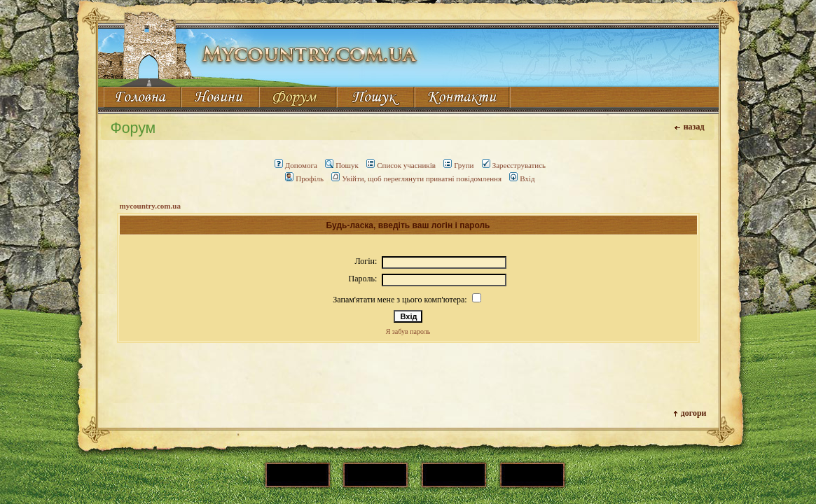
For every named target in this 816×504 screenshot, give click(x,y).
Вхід (522, 178)
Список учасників (401, 165)
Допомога (296, 165)
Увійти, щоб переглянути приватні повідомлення (416, 178)
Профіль (304, 178)
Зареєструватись (514, 165)
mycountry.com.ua (150, 206)
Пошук (342, 165)
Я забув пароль (408, 331)
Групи (458, 165)
